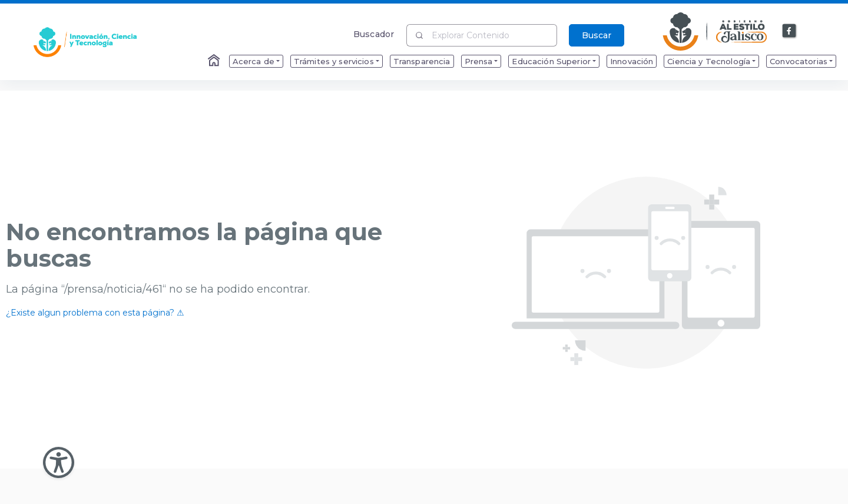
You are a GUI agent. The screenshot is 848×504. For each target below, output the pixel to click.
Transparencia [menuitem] (422, 61)
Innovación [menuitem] (632, 61)
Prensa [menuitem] (479, 61)
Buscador (374, 34)
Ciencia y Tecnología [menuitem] (709, 61)
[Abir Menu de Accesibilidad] (59, 462)
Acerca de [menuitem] (254, 61)
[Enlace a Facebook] (790, 31)
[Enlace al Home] (215, 61)
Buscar (597, 35)
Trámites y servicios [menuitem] (334, 61)
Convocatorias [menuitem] (799, 61)
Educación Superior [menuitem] (551, 61)
